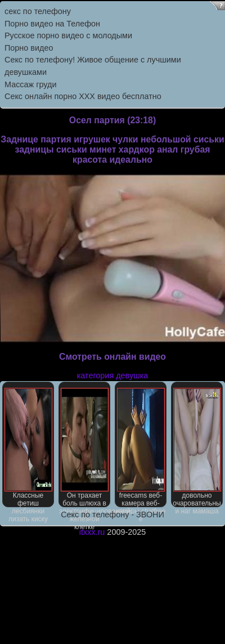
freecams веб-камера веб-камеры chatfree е (140, 448)
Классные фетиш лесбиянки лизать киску (28, 448)
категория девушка (113, 375)
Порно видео (29, 48)
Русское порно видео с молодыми (68, 35)
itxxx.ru (92, 532)
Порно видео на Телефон (52, 24)
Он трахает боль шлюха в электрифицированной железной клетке (85, 448)
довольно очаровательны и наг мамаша (197, 448)
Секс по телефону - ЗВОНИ (112, 515)
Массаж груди (30, 84)
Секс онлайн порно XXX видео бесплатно (83, 96)
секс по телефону (38, 11)
